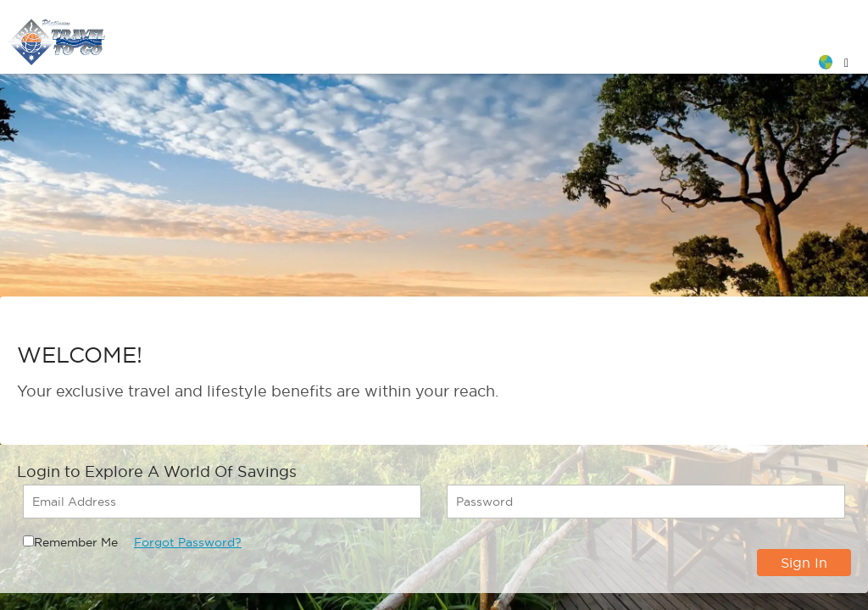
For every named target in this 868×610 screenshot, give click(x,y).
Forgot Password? (188, 542)
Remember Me (76, 542)
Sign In (804, 563)
